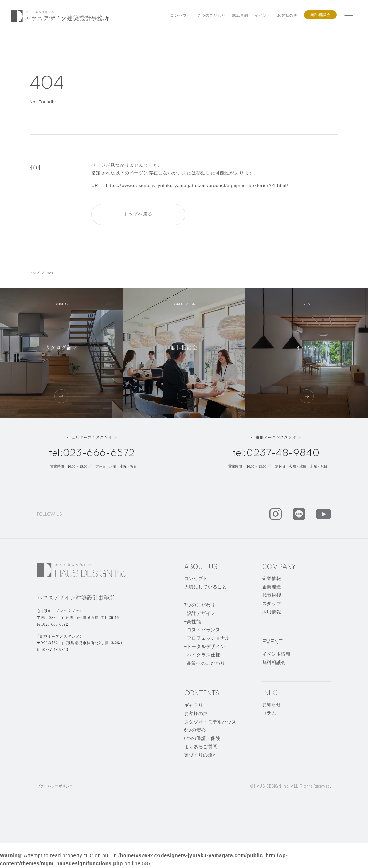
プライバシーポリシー (55, 786)
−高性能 (193, 622)
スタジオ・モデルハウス (210, 722)
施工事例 (240, 15)
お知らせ (272, 705)
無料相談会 (320, 15)
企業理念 (272, 587)
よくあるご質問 (201, 747)
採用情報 (272, 612)
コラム (269, 713)
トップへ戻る (138, 214)
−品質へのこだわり (205, 663)
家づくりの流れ (201, 755)
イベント (263, 15)
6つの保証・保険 (202, 738)
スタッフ (272, 604)
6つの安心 (195, 730)
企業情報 (272, 578)
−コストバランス (202, 630)
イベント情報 (276, 654)
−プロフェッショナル (207, 638)
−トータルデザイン (205, 646)
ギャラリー (196, 705)
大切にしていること (206, 587)
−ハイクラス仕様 (202, 655)
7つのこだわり (200, 605)
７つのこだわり (211, 15)
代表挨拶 (272, 595)
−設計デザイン (200, 613)
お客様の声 (287, 15)
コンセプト (181, 15)
